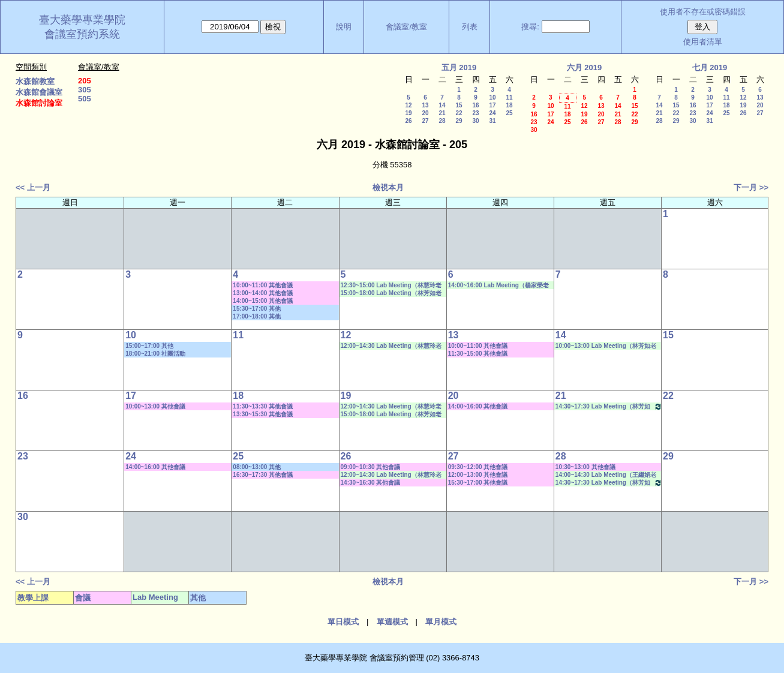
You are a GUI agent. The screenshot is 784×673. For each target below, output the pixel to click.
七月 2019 (710, 67)
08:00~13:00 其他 (257, 467)
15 (459, 105)
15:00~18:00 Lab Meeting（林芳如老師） (391, 293)
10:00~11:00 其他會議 (263, 285)
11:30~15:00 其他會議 (478, 354)
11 (509, 97)
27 (425, 121)
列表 (470, 27)
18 (509, 105)
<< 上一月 (33, 187)
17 (492, 105)
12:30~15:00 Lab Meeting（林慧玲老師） (391, 286)
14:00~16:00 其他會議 (478, 406)
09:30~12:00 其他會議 (478, 467)
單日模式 (343, 622)
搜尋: (530, 27)
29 (459, 121)
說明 (344, 27)
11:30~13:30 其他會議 (263, 406)
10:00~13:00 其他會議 (155, 406)
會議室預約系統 (82, 34)
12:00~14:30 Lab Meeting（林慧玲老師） (391, 346)
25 (509, 113)
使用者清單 (703, 42)
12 (408, 105)
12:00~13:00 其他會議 (478, 475)
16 (475, 105)
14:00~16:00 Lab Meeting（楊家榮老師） (498, 286)
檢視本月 (388, 187)
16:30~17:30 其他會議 (263, 475)
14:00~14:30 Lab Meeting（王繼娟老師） (606, 475)
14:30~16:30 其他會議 (371, 483)
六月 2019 (585, 67)
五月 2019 (459, 67)
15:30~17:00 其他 (257, 309)
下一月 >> (751, 187)
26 (408, 121)
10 (492, 97)
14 (442, 105)
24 (492, 113)
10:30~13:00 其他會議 (585, 467)
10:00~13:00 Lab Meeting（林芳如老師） (606, 346)
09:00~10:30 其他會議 (371, 467)
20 (425, 113)
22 (459, 113)
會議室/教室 (406, 27)
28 (442, 121)
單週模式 (392, 622)
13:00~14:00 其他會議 (263, 293)
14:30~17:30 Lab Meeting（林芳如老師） (609, 406)
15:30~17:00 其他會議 (478, 483)
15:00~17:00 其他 (149, 346)
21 (442, 113)
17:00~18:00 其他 (257, 316)
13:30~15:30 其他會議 (263, 414)
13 (425, 105)
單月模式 (441, 622)
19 (408, 113)
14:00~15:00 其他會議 (263, 301)
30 (475, 121)
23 (475, 113)
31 (492, 121)
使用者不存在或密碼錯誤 (703, 12)
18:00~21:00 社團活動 (155, 354)
